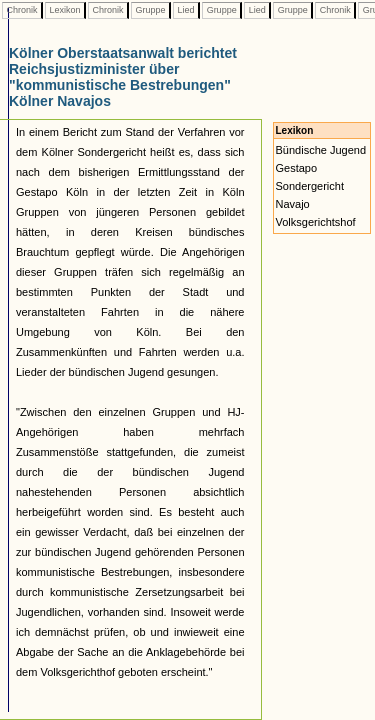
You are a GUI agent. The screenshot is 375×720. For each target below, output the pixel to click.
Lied (186, 10)
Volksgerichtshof (316, 222)
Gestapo (297, 168)
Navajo (293, 204)
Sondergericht (310, 186)
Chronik (22, 10)
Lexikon (65, 10)
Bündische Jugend (321, 150)
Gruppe (150, 10)
